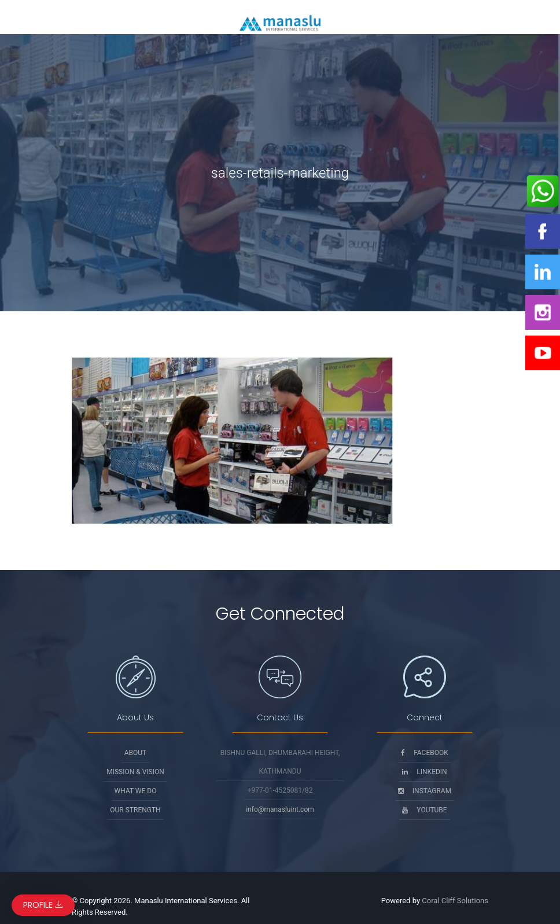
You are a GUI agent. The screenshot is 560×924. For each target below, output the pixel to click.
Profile (43, 905)
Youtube (424, 810)
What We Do (136, 791)
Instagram (425, 791)
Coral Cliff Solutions (455, 901)
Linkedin (424, 772)
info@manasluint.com (280, 809)
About (136, 753)
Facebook (425, 753)
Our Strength (135, 810)
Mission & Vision (135, 772)
